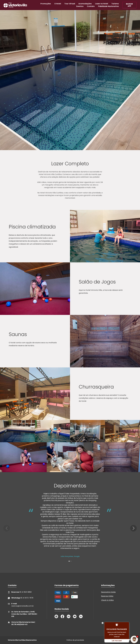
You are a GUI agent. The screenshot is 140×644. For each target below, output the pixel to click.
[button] (133, 528)
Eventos (80, 6)
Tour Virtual (70, 4)
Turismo (115, 4)
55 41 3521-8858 (20, 592)
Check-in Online (107, 600)
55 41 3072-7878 (21, 598)
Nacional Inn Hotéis (108, 592)
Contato (91, 6)
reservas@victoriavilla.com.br (21, 605)
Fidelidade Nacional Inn (108, 6)
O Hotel (58, 4)
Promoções (46, 4)
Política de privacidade (75, 640)
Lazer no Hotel (102, 4)
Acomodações (85, 4)
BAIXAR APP (129, 5)
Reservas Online (107, 596)
